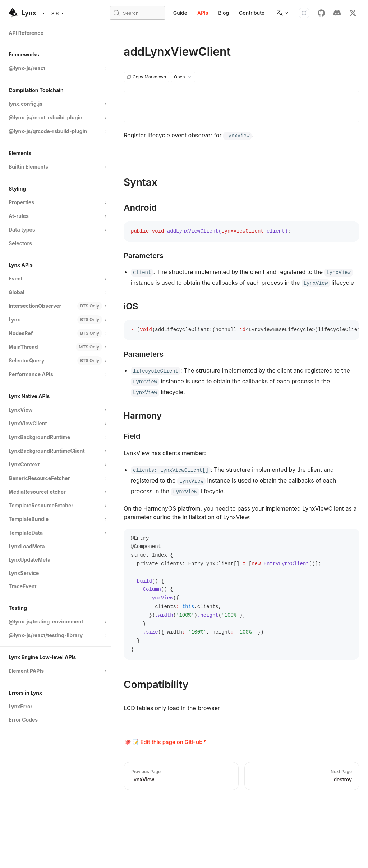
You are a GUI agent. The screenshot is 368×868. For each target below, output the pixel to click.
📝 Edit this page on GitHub (167, 742)
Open (183, 77)
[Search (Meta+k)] (137, 13)
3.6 (59, 13)
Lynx (29, 13)
